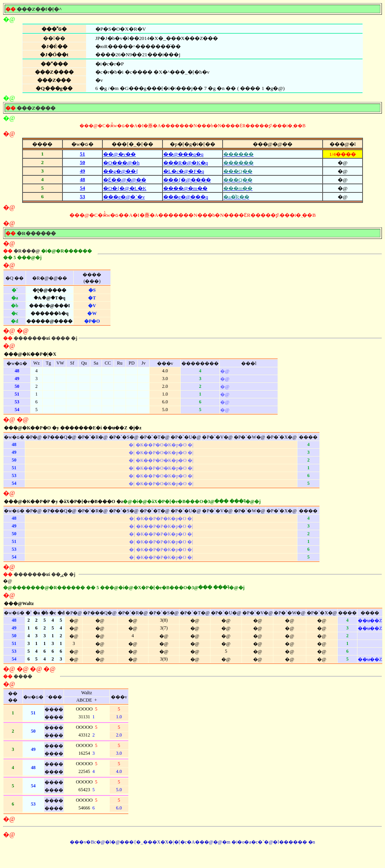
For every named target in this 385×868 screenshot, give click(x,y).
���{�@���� (187, 180)
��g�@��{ (121, 171)
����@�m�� (185, 188)
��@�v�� (119, 154)
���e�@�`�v (124, 197)
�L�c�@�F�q (184, 171)
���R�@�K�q (186, 163)
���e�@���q (186, 197)
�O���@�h (121, 163)
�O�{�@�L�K (125, 188)
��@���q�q (183, 154)
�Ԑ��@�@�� (125, 180)
